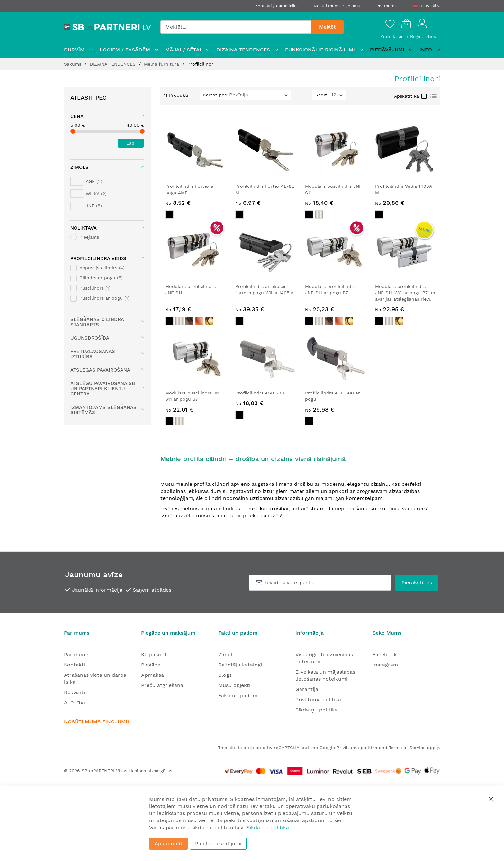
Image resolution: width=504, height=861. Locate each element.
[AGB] (86, 181)
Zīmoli (226, 654)
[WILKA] (89, 194)
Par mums (387, 6)
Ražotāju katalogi (240, 665)
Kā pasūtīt (154, 654)
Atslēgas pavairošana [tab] (100, 370)
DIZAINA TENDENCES (113, 64)
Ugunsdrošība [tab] (90, 338)
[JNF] (86, 206)
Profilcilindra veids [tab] (98, 258)
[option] (169, 214)
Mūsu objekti (234, 685)
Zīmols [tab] (80, 167)
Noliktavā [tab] (84, 228)
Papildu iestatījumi (218, 843)
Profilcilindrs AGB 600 (260, 393)
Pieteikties (393, 36)
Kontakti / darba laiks (276, 6)
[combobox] (236, 27)
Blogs (225, 675)
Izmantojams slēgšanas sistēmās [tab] (104, 410)
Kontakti (75, 665)
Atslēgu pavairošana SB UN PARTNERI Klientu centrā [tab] (103, 389)
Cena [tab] (77, 116)
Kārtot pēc (215, 95)
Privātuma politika (318, 699)
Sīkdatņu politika (317, 710)
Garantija (307, 689)
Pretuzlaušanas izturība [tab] (93, 354)
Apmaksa (153, 675)
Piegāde (151, 665)
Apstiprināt (169, 843)
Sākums (73, 64)
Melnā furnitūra (162, 64)
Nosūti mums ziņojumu (337, 6)
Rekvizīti (74, 692)
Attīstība (74, 703)
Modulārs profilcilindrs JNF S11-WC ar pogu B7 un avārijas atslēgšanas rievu (405, 293)
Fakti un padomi (239, 696)
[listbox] (195, 215)
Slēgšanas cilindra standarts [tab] (97, 322)
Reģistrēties (423, 36)
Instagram (385, 665)
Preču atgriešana (162, 685)
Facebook (385, 654)
